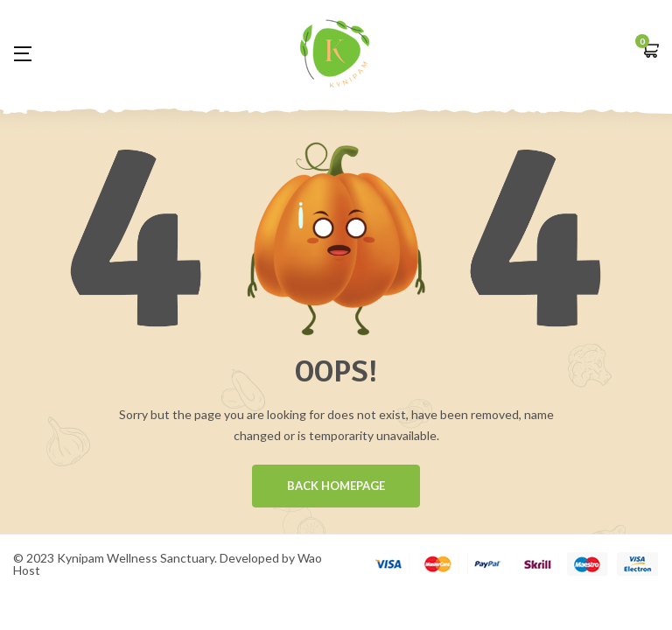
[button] (650, 52)
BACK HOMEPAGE (336, 486)
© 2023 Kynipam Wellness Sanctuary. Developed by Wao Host (168, 565)
